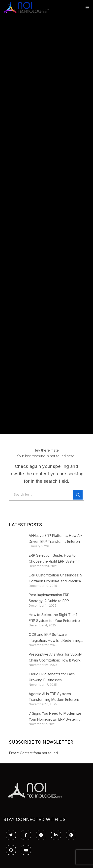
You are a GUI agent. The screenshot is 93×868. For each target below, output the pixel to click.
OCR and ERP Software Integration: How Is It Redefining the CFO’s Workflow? (55, 638)
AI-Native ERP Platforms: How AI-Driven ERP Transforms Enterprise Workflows (56, 539)
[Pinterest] (71, 835)
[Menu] (86, 7)
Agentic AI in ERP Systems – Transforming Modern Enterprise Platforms (55, 697)
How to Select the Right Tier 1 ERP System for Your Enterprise (54, 618)
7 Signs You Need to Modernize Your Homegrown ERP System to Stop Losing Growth (55, 717)
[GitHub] (11, 850)
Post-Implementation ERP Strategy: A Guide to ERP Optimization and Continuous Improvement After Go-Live (52, 598)
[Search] (78, 495)
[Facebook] (26, 835)
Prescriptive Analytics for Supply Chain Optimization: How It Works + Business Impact (56, 658)
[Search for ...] (47, 495)
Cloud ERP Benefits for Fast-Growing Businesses (52, 677)
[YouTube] (26, 850)
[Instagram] (41, 835)
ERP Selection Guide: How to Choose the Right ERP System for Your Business (56, 559)
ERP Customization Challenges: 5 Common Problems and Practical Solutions (55, 579)
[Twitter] (11, 835)
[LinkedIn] (56, 835)
